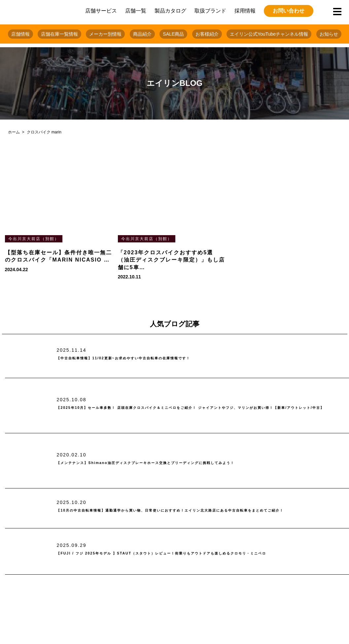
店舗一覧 (136, 11)
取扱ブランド (210, 11)
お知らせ (329, 34)
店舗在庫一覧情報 (59, 34)
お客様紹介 (207, 34)
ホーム (14, 132)
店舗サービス (101, 11)
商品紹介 (142, 34)
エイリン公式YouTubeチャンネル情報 (269, 34)
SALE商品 (173, 34)
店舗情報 (20, 34)
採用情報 (245, 11)
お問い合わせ (289, 11)
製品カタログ (170, 11)
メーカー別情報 (105, 34)
